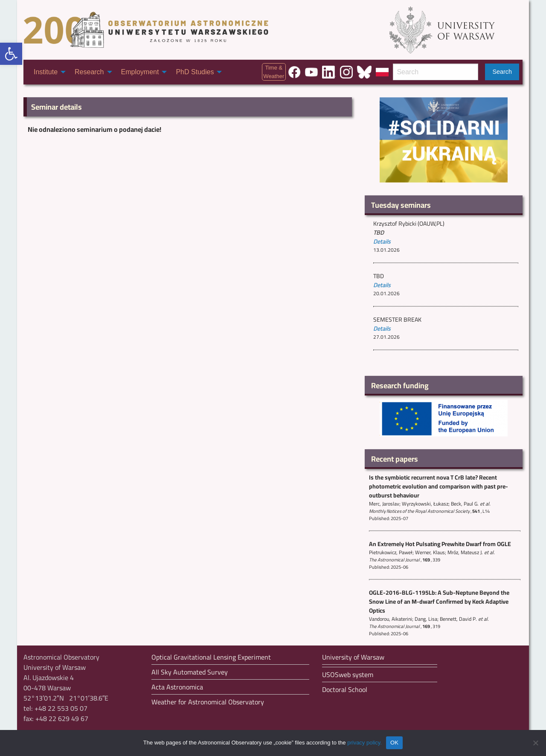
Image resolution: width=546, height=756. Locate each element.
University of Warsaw (353, 657)
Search (502, 72)
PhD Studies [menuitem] (195, 72)
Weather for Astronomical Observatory (208, 702)
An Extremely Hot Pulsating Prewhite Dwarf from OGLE (440, 544)
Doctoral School (345, 689)
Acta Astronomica (177, 687)
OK (394, 743)
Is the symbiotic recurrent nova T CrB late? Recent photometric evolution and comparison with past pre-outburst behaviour (439, 486)
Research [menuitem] (89, 72)
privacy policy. (364, 743)
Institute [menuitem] (46, 72)
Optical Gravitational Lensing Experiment (211, 657)
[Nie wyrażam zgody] (535, 743)
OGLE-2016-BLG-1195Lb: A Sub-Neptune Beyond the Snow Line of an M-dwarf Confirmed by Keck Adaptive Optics (439, 602)
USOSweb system (348, 675)
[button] (11, 54)
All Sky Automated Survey (190, 672)
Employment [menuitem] (140, 72)
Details (382, 241)
